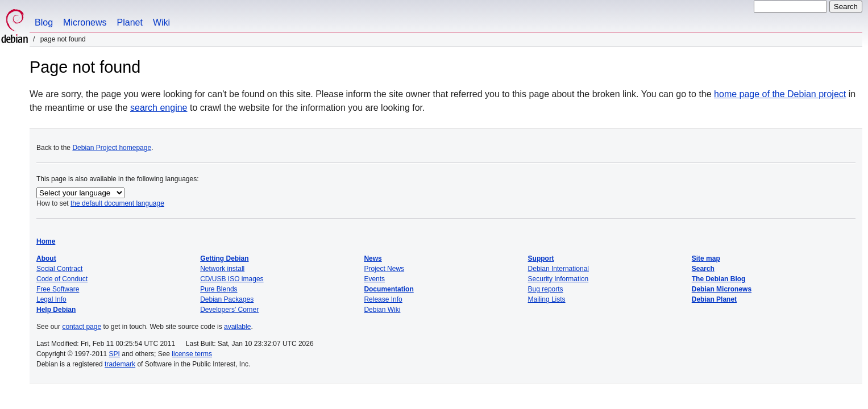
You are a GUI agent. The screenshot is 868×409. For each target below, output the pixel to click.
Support (541, 258)
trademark (120, 364)
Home (46, 241)
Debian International (558, 269)
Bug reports (546, 289)
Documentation (389, 289)
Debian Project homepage (112, 148)
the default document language (117, 203)
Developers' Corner (229, 310)
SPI (115, 354)
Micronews (85, 22)
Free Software (58, 289)
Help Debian (56, 310)
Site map (706, 258)
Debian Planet (714, 299)
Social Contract (59, 269)
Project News (384, 269)
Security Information (558, 279)
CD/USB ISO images (232, 279)
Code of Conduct (62, 279)
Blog (44, 22)
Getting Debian (224, 258)
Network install (222, 269)
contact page (82, 327)
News (373, 258)
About (46, 258)
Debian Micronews (722, 289)
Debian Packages (227, 299)
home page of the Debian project (780, 94)
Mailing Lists (547, 299)
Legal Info (51, 299)
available (237, 327)
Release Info (383, 299)
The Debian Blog (719, 279)
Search (703, 269)
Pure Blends (219, 289)
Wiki (161, 22)
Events (374, 279)
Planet (130, 22)
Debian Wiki (382, 310)
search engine (159, 108)
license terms (192, 354)
